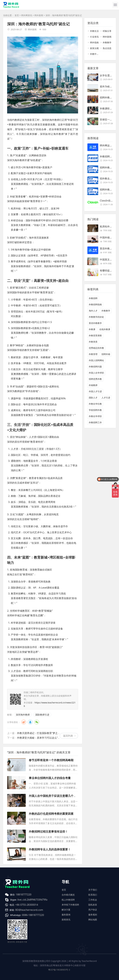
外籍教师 (93, 385)
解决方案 (66, 910)
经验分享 (107, 31)
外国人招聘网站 (96, 360)
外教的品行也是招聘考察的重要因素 (51, 814)
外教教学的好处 (96, 317)
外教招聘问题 (95, 367)
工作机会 (93, 900)
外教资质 (93, 342)
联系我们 (93, 895)
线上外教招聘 (68, 900)
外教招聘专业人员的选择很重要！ (50, 849)
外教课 (92, 329)
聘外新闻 (39, 15)
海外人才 (93, 311)
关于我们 (93, 890)
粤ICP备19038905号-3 (59, 970)
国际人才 (93, 398)
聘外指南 (94, 42)
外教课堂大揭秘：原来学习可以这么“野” (39, 738)
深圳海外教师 (23, 715)
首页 (17, 15)
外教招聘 (93, 298)
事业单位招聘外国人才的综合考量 (50, 778)
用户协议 (93, 910)
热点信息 (107, 48)
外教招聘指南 (95, 304)
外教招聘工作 (95, 422)
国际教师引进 (42, 715)
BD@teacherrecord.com (29, 910)
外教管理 (93, 354)
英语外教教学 (95, 323)
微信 (37, 722)
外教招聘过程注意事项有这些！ (48, 831)
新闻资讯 (66, 920)
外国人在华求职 (96, 373)
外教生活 (94, 31)
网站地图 (93, 920)
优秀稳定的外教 (96, 348)
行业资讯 (94, 37)
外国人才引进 (95, 391)
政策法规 (94, 48)
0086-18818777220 (33, 915)
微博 (24, 722)
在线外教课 (105, 329)
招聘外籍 (106, 354)
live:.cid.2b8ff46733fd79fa (32, 900)
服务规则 (93, 915)
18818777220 (24, 894)
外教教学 (107, 42)
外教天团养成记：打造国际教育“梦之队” (39, 733)
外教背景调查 (95, 335)
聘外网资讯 (27, 15)
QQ (30, 722)
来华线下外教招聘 (70, 905)
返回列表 (68, 736)
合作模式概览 (68, 895)
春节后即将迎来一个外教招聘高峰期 (51, 760)
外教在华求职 (95, 416)
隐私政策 (93, 905)
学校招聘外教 (95, 410)
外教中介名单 (97, 54)
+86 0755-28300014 (27, 905)
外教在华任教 (95, 404)
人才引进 (106, 398)
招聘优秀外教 (95, 379)
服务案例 (66, 915)
